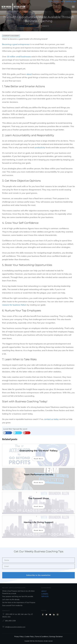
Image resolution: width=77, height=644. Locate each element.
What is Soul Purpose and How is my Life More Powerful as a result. (18, 592)
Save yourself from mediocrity (12, 605)
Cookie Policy (29, 637)
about (29, 74)
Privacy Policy (19, 637)
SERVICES (45, 596)
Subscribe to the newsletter (38, 575)
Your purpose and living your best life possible (18, 596)
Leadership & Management (27, 26)
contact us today (51, 419)
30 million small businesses (19, 57)
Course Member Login (56, 1)
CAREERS (45, 594)
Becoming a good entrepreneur (16, 44)
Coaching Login (71, 1)
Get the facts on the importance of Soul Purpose (19, 603)
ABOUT (44, 591)
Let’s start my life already (11, 600)
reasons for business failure (14, 305)
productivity (40, 147)
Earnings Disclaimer (56, 637)
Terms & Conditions (42, 637)
